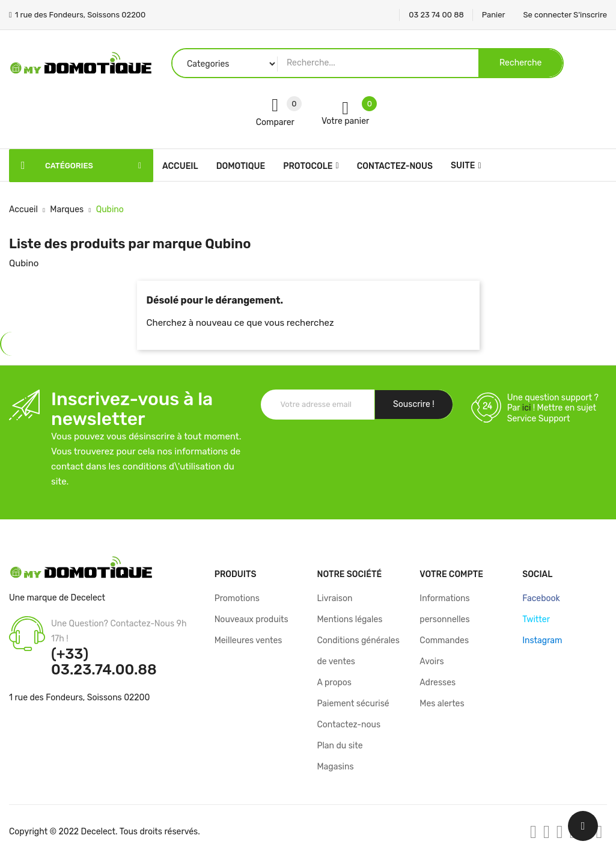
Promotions (237, 598)
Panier (494, 15)
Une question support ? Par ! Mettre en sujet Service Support (553, 408)
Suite (463, 166)
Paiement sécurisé (353, 704)
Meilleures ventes (249, 640)
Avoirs (432, 662)
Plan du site (340, 746)
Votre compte (451, 574)
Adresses (438, 683)
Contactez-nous (349, 725)
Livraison (334, 598)
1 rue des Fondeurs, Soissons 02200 (79, 698)
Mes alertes (442, 704)
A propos (334, 683)
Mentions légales (349, 619)
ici (527, 408)
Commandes (444, 640)
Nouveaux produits (252, 619)
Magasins (335, 767)
